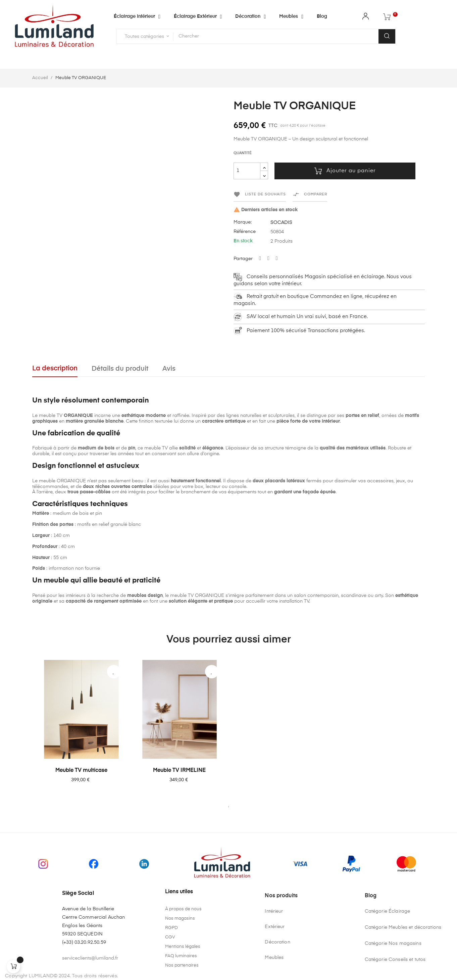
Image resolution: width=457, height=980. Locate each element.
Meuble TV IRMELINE (179, 771)
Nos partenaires (182, 965)
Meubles (274, 958)
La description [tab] (55, 369)
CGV (170, 937)
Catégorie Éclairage (388, 911)
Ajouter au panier (345, 171)
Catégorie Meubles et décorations (403, 927)
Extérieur (275, 927)
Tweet (268, 259)
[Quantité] (247, 171)
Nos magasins (180, 918)
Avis (169, 369)
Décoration (277, 942)
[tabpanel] (81, 731)
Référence (245, 232)
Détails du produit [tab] (120, 369)
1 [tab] (228, 807)
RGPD (171, 928)
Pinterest (277, 259)
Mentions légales (183, 947)
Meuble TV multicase (81, 771)
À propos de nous (183, 909)
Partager (260, 259)
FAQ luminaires (181, 956)
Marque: (243, 222)
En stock (243, 241)
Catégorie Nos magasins (393, 943)
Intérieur (274, 911)
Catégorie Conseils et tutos (395, 960)
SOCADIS (281, 223)
